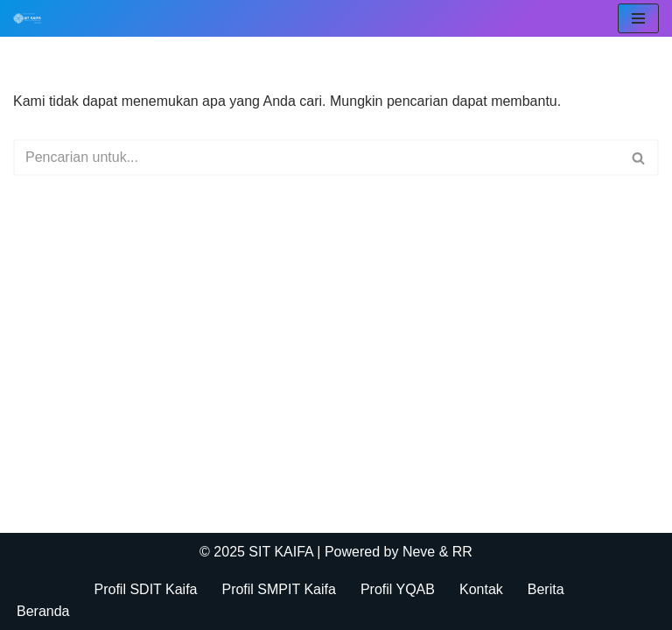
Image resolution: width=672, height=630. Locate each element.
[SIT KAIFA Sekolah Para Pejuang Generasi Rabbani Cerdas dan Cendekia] (31, 18)
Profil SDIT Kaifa (146, 589)
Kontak (481, 589)
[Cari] (316, 157)
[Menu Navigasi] (638, 18)
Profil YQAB (398, 589)
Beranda (43, 611)
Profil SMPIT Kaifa (278, 589)
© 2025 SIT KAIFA (258, 552)
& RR (454, 552)
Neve (419, 552)
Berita (546, 589)
